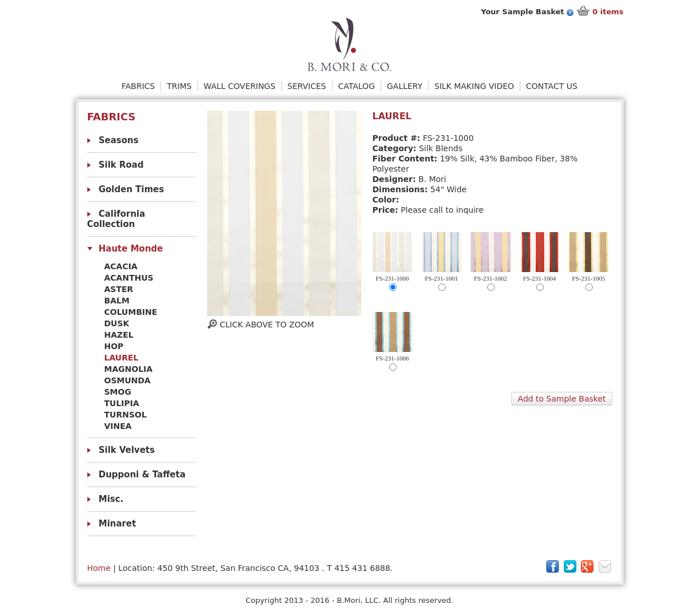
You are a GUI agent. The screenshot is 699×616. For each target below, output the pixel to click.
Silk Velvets (127, 450)
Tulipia (122, 403)
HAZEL (119, 335)
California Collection (116, 219)
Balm (117, 301)
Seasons (119, 140)
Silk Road (121, 165)
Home (99, 568)
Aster (119, 289)
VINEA (118, 426)
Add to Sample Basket (561, 399)
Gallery (405, 86)
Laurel (122, 358)
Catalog (357, 86)
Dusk (117, 323)
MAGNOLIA (129, 369)
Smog (118, 392)
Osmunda (128, 380)
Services (307, 86)
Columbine (131, 312)
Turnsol (126, 415)
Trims (179, 86)
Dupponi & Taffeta (142, 475)
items (608, 12)
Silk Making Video (474, 86)
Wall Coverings (240, 86)
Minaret (118, 524)
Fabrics (138, 86)
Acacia (121, 266)
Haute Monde (131, 249)
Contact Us (552, 86)
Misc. (111, 499)
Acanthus (129, 278)
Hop (114, 346)
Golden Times (132, 189)
